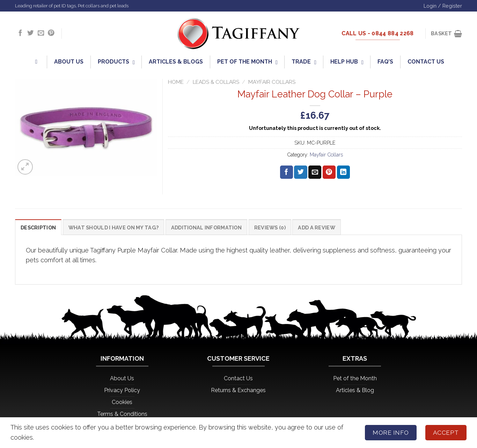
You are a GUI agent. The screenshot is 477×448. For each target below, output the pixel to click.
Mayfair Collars (272, 82)
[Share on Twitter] (300, 172)
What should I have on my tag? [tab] (114, 227)
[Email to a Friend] (315, 172)
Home (176, 82)
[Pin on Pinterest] (329, 172)
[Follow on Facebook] (20, 33)
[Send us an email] (41, 33)
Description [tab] (38, 227)
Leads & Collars (216, 82)
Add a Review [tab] (319, 227)
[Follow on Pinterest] (51, 33)
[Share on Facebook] (287, 172)
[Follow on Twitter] (30, 33)
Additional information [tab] (208, 227)
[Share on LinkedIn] (343, 172)
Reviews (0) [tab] (272, 227)
